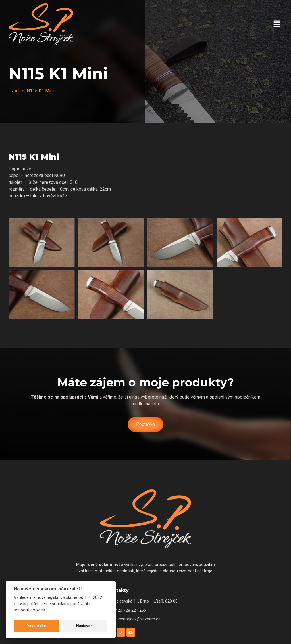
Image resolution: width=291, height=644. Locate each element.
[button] (277, 24)
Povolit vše (36, 626)
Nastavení (85, 626)
